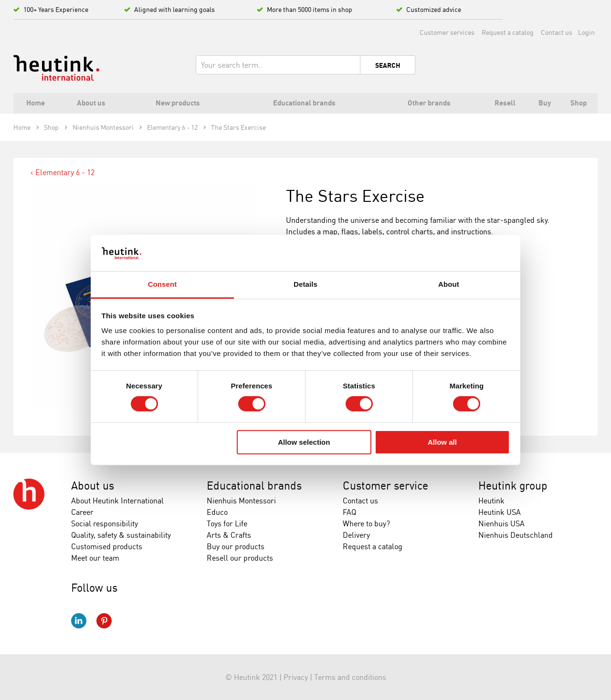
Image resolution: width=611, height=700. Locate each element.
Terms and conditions (350, 677)
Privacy (296, 677)
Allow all (442, 442)
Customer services (447, 32)
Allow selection (304, 442)
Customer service (385, 486)
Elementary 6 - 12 (65, 172)
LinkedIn (79, 621)
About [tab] (449, 285)
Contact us (557, 32)
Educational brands (254, 486)
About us (93, 486)
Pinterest (104, 621)
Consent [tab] (163, 285)
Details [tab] (305, 285)
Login (586, 32)
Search (388, 65)
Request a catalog (508, 32)
